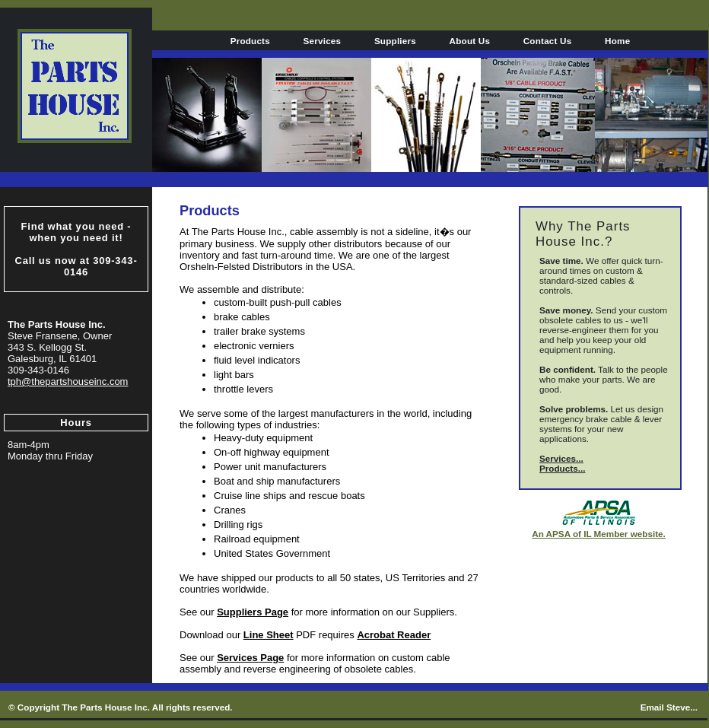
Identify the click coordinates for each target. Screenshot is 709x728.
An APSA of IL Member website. (599, 534)
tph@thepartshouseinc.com (68, 381)
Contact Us (548, 41)
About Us (470, 41)
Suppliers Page (253, 612)
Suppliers (395, 41)
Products (250, 41)
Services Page (250, 658)
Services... (561, 458)
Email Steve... (669, 707)
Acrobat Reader (394, 635)
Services (323, 41)
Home (617, 41)
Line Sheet (269, 635)
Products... (562, 468)
